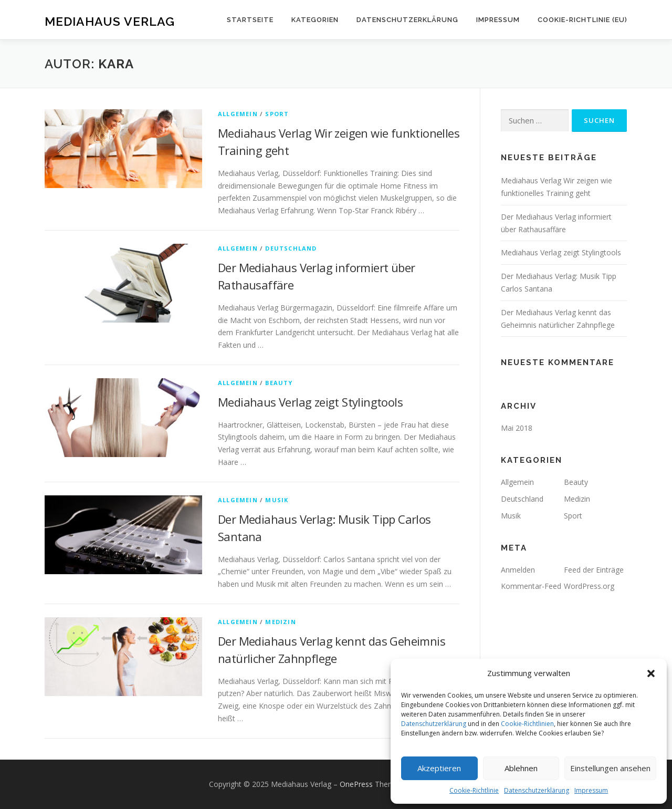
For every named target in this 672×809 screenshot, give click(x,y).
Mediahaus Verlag (110, 21)
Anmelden (518, 570)
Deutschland (291, 248)
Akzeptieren (439, 768)
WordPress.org (589, 586)
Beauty (279, 383)
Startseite (250, 20)
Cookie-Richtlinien (527, 724)
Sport (277, 114)
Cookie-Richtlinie (474, 790)
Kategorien (315, 20)
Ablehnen (521, 768)
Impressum (591, 790)
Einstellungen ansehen (610, 768)
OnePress (356, 784)
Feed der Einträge (594, 570)
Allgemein (238, 114)
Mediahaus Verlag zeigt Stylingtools (310, 402)
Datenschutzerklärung (434, 724)
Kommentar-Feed (531, 586)
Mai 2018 (517, 428)
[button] (651, 673)
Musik (277, 500)
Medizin (280, 622)
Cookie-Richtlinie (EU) (582, 20)
